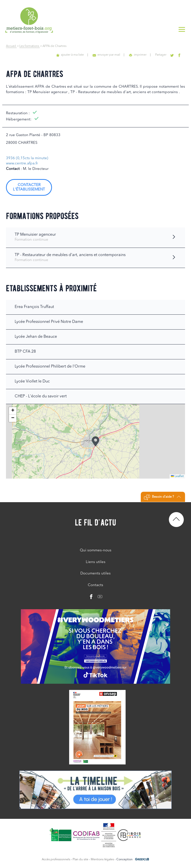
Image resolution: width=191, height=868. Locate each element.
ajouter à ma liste (70, 55)
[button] (95, 441)
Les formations (30, 46)
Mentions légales (102, 860)
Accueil (11, 46)
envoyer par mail (106, 55)
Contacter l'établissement (29, 187)
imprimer (138, 55)
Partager (161, 55)
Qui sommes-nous (96, 550)
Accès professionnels (56, 860)
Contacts (95, 585)
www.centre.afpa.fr (22, 164)
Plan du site (80, 860)
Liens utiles (96, 562)
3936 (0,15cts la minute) (27, 158)
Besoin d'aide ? (162, 497)
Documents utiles (95, 574)
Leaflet (177, 476)
